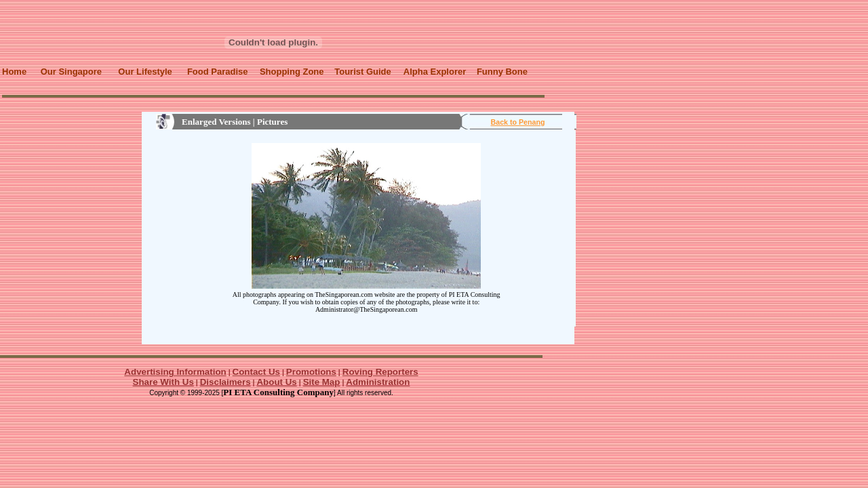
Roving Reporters (380, 372)
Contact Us (256, 372)
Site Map (322, 382)
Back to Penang (518, 122)
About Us (276, 382)
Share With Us (163, 382)
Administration (378, 382)
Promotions (311, 372)
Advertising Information (175, 372)
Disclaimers (225, 382)
